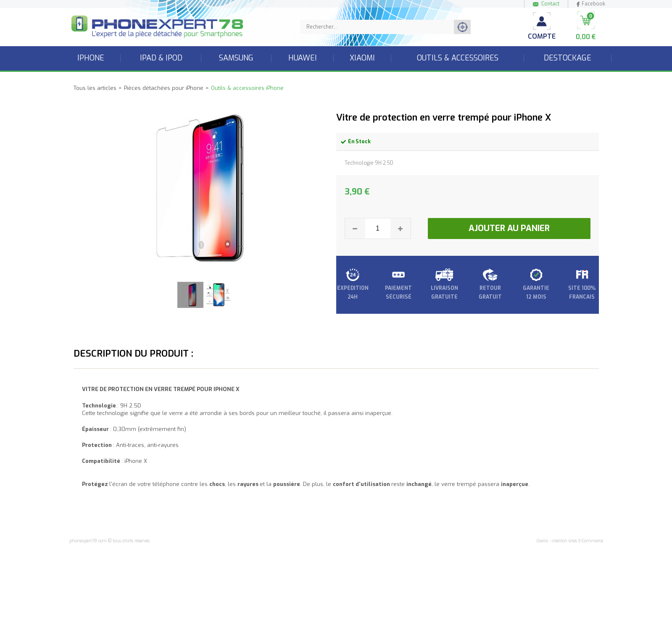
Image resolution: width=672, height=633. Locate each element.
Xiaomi (362, 58)
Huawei (303, 58)
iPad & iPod (161, 58)
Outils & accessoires (458, 58)
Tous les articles (95, 88)
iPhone (91, 58)
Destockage (568, 58)
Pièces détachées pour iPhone (164, 88)
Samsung (236, 58)
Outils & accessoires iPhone (247, 88)
